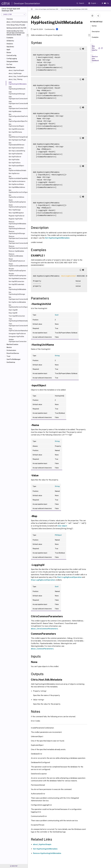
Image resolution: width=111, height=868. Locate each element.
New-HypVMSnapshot (16, 213)
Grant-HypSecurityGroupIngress (17, 206)
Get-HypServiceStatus (16, 184)
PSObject (58, 535)
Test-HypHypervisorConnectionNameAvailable (18, 325)
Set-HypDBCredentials (16, 284)
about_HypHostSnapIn (16, 70)
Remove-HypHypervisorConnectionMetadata (18, 242)
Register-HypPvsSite (16, 219)
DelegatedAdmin (12, 62)
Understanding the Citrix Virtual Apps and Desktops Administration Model (16, 33)
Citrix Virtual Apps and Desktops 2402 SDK (74, 9)
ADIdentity (10, 41)
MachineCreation (12, 344)
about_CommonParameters (42, 649)
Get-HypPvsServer (15, 157)
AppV (8, 50)
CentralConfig (11, 55)
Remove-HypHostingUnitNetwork (17, 228)
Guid (57, 315)
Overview (10, 19)
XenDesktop (11, 362)
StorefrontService (13, 353)
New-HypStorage (15, 210)
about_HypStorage (15, 73)
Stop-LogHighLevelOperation (43, 580)
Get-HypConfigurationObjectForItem (18, 120)
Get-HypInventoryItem (16, 148)
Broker (9, 53)
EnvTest (9, 64)
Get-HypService (14, 173)
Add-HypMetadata (15, 111)
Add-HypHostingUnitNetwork (17, 88)
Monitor (9, 347)
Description (96, 32)
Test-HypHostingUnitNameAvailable (18, 320)
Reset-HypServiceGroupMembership (18, 265)
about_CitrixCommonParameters (17, 22)
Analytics (10, 44)
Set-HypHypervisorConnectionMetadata (18, 298)
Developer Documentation (27, 3)
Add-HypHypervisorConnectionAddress (18, 98)
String (57, 356)
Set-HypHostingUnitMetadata (17, 288)
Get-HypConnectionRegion (16, 125)
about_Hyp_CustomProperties (18, 76)
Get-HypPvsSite (14, 160)
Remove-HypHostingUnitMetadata (17, 223)
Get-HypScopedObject (16, 166)
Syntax (94, 27)
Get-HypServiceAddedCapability (18, 177)
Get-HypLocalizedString (17, 151)
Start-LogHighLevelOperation (69, 577)
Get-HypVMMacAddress (17, 187)
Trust (8, 356)
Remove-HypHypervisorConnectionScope (18, 247)
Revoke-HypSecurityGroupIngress (17, 275)
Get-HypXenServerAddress (16, 196)
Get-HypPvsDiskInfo (16, 154)
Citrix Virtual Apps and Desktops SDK (47, 9)
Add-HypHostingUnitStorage (17, 93)
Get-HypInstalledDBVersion (17, 144)
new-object (62, 526)
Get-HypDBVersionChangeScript (18, 136)
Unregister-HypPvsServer (17, 334)
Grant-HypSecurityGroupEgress (17, 201)
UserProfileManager (14, 359)
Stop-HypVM (13, 313)
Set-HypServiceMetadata (17, 302)
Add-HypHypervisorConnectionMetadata (18, 103)
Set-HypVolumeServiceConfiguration (18, 306)
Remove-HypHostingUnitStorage (17, 232)
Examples (10, 38)
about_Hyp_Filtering (16, 79)
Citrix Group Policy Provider (16, 25)
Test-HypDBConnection (17, 316)
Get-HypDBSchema (15, 132)
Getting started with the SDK (16, 28)
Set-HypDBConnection (16, 281)
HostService (11, 67)
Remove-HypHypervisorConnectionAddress (18, 237)
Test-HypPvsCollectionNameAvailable (18, 330)
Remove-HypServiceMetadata (16, 255)
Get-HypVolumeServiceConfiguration (18, 191)
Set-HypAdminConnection (17, 279)
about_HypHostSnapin (42, 844)
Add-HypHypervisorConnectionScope (18, 107)
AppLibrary (10, 47)
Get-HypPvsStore (15, 163)
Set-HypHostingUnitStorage (17, 293)
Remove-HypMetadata (16, 251)
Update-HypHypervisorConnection (18, 340)
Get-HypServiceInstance (17, 181)
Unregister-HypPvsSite (16, 337)
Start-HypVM (13, 310)
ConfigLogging (12, 59)
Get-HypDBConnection (16, 129)
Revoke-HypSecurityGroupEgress (17, 270)
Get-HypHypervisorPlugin (17, 140)
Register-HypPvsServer (17, 216)
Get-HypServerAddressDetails (17, 170)
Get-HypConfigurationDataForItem (18, 115)
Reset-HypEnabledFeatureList (17, 260)
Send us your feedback (95, 59)
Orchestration (11, 350)
